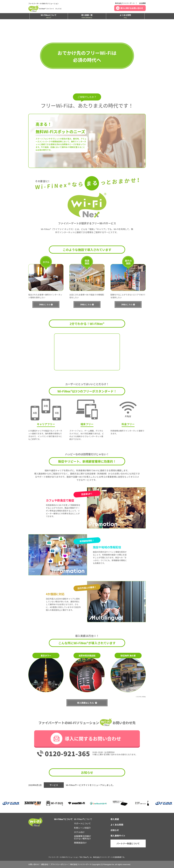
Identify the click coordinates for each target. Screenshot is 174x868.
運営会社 (45, 864)
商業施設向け (80, 843)
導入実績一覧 (87, 16)
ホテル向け (79, 832)
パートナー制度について (128, 843)
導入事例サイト (118, 836)
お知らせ (115, 830)
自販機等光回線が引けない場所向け (82, 837)
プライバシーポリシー (59, 864)
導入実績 (115, 819)
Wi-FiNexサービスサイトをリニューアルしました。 (90, 785)
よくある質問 (125, 16)
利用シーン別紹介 (82, 828)
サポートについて (82, 823)
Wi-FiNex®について (83, 819)
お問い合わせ (34, 864)
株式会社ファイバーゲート (125, 3)
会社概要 (142, 3)
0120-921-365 (67, 753)
